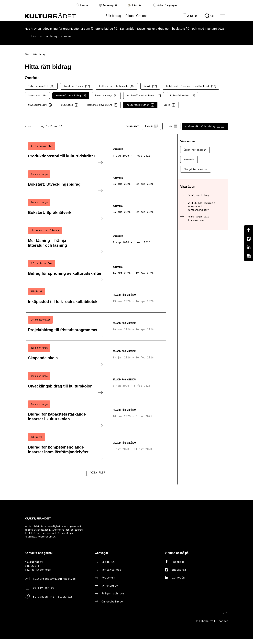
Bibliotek (69, 105)
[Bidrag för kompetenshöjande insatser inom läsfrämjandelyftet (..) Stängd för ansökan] (96, 446)
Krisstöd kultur (182, 96)
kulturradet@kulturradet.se (54, 583)
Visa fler (98, 475)
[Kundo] (249, 256)
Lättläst (135, 5)
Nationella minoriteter (144, 96)
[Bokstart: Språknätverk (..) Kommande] (96, 209)
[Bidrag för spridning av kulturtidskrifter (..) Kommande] (96, 270)
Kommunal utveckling (71, 96)
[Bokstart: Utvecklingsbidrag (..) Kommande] (96, 181)
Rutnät (151, 126)
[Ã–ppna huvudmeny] (223, 16)
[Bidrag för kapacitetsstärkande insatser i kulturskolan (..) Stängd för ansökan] (96, 414)
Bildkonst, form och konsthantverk (191, 86)
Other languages (165, 5)
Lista (171, 126)
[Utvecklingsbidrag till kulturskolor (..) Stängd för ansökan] (96, 383)
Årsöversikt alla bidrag (205, 126)
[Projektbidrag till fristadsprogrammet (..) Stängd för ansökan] (96, 327)
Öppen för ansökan (195, 150)
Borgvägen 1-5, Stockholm (53, 601)
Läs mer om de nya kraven (51, 36)
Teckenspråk (108, 5)
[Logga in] (189, 16)
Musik (150, 86)
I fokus (129, 16)
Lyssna (82, 5)
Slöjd (169, 105)
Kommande (189, 159)
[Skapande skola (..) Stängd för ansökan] (96, 355)
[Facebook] (249, 230)
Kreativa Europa (77, 86)
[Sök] (209, 16)
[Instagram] (249, 239)
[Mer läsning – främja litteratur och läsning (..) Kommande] (96, 240)
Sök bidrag (113, 16)
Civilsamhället (40, 105)
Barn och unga (106, 96)
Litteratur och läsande (117, 86)
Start (28, 54)
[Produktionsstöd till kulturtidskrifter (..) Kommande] (96, 153)
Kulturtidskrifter (140, 105)
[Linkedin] (249, 247)
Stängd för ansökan (196, 169)
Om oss (142, 16)
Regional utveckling (102, 105)
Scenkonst (37, 96)
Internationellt (41, 86)
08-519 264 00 (44, 592)
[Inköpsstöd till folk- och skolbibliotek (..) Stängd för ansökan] (96, 299)
